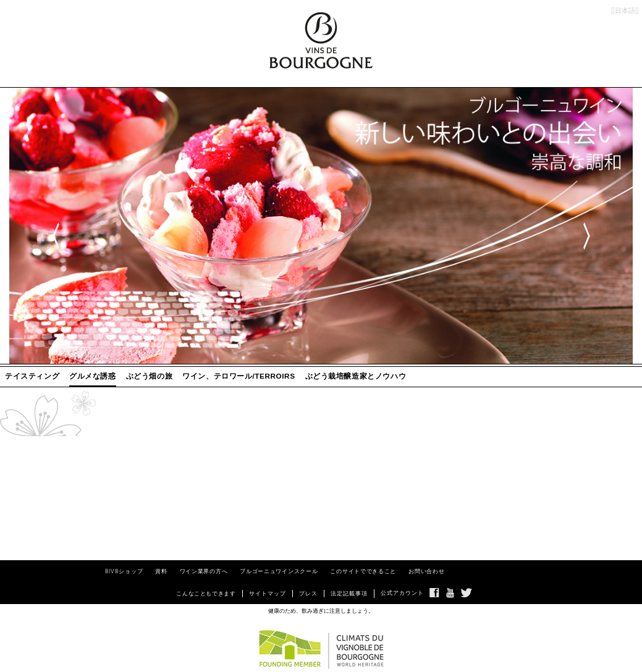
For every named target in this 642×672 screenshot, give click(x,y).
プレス (308, 594)
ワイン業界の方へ (204, 571)
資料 (161, 571)
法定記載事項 (349, 594)
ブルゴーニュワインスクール (279, 571)
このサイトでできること (363, 571)
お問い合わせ (426, 571)
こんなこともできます (206, 594)
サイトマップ (268, 594)
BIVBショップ (124, 571)
